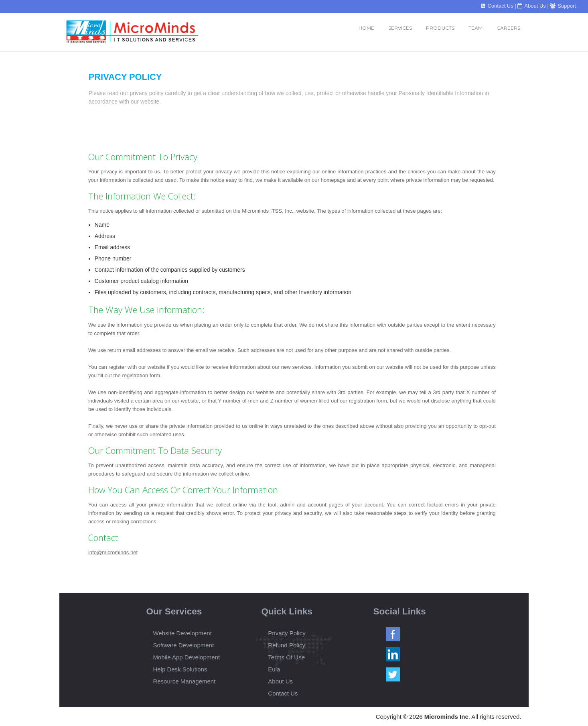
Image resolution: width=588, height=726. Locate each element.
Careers (508, 28)
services (400, 28)
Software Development (183, 645)
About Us (531, 6)
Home (366, 28)
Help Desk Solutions (180, 669)
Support (563, 6)
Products (440, 28)
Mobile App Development (186, 657)
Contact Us (497, 6)
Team (475, 28)
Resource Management (184, 681)
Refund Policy (287, 645)
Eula (274, 669)
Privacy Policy (287, 633)
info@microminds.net (113, 552)
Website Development (182, 633)
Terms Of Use (286, 657)
